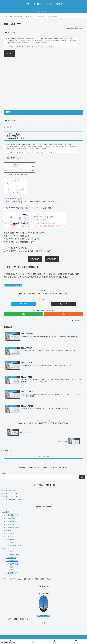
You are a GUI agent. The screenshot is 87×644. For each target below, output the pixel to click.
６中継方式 (10, 530)
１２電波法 (10, 552)
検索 (4, 473)
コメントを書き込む (43, 456)
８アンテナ (10, 536)
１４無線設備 (11, 558)
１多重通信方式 (12, 515)
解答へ (9, 53)
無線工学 (6, 512)
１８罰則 (9, 570)
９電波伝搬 (10, 539)
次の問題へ (52, 259)
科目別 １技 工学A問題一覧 (13, 285)
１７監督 (9, 567)
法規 (4, 549)
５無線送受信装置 (13, 527)
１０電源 (9, 542)
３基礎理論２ (11, 521)
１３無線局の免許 (13, 555)
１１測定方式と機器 (14, 545)
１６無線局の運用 (13, 564)
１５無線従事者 (12, 561)
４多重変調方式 (12, 524)
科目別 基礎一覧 (9, 490)
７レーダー (10, 533)
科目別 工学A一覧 (10, 493)
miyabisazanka (43, 615)
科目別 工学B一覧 (10, 496)
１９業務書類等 (12, 573)
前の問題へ (35, 259)
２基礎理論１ (11, 518)
